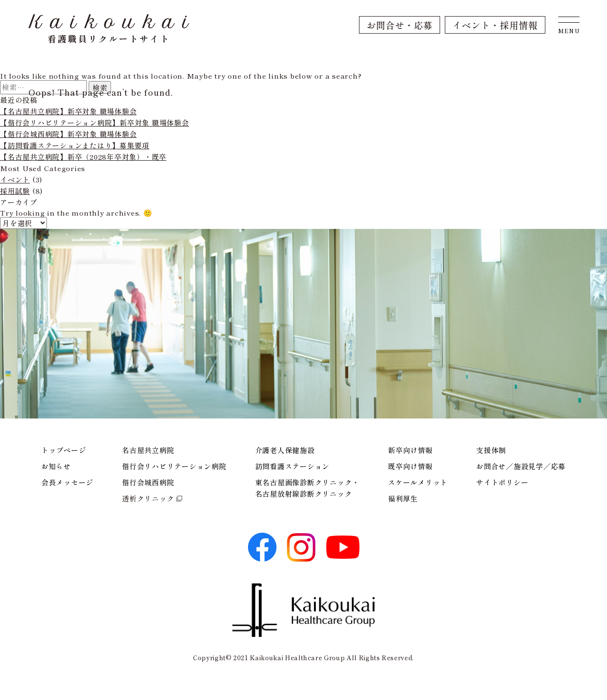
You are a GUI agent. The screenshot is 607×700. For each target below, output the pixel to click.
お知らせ (56, 466)
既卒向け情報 (410, 466)
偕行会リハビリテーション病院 (174, 466)
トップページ (64, 450)
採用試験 (15, 191)
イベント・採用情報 (495, 25)
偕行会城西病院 (148, 482)
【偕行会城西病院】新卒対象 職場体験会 (68, 134)
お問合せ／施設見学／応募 (521, 466)
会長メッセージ (67, 482)
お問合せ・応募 (400, 25)
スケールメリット (418, 482)
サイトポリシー (502, 482)
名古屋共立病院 (148, 450)
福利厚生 (403, 498)
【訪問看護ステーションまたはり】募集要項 (75, 145)
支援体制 (491, 450)
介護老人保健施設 (285, 450)
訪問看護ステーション (293, 466)
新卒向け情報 (410, 450)
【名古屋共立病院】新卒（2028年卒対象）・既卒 (83, 157)
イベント (15, 179)
